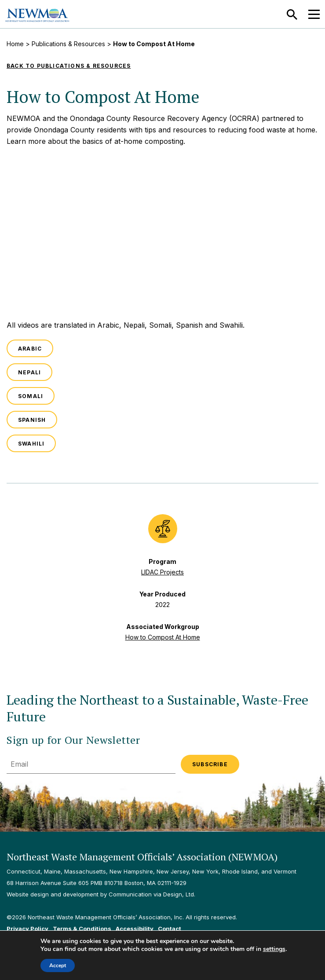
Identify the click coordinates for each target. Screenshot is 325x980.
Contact (170, 929)
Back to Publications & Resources (69, 66)
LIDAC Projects (162, 572)
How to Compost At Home (163, 637)
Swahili (31, 444)
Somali (31, 396)
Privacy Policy (27, 929)
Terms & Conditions (82, 929)
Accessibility (135, 929)
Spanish (32, 420)
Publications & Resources (68, 44)
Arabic (30, 349)
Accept (58, 965)
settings (274, 949)
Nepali (29, 372)
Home (15, 44)
